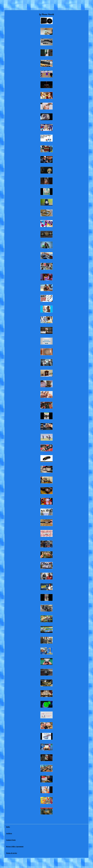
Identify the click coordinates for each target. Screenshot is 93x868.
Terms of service (12, 853)
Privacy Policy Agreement (15, 846)
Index (8, 827)
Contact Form (11, 840)
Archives (9, 833)
